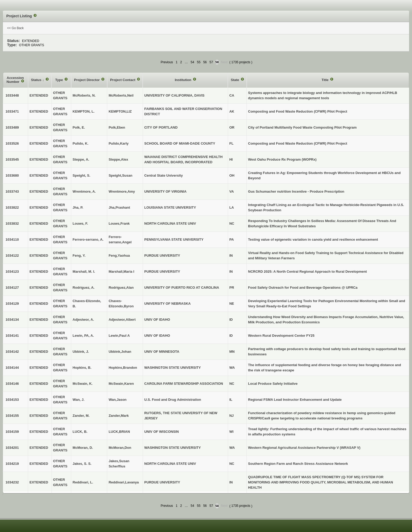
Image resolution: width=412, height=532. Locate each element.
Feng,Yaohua (119, 256)
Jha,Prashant (119, 207)
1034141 (12, 336)
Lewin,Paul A (119, 336)
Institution (183, 80)
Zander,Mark (119, 416)
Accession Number (15, 80)
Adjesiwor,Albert (122, 320)
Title (326, 80)
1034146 (12, 384)
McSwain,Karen (121, 384)
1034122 (12, 256)
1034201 (12, 448)
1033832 (12, 223)
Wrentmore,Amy (122, 191)
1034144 (12, 368)
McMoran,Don (120, 448)
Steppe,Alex (118, 159)
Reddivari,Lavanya (124, 482)
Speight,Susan (120, 175)
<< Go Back (15, 28)
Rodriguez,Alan (121, 288)
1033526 (12, 143)
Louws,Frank (119, 223)
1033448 (12, 95)
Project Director (87, 80)
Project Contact (123, 80)
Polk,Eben (117, 127)
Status (37, 80)
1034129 (12, 304)
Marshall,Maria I (121, 272)
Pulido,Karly (119, 143)
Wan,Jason (117, 400)
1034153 (12, 400)
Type (60, 80)
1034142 (12, 352)
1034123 (12, 272)
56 (205, 62)
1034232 (12, 482)
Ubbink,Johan (120, 352)
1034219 (12, 464)
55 (199, 62)
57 (211, 62)
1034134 (12, 320)
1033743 (12, 191)
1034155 (12, 416)
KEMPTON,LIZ (120, 111)
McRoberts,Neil (121, 95)
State (235, 80)
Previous (167, 62)
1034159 (12, 432)
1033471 (12, 111)
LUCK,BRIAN (119, 432)
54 (192, 62)
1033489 (12, 127)
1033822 (12, 207)
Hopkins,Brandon (123, 368)
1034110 (12, 239)
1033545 (12, 159)
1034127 (12, 288)
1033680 (12, 175)
